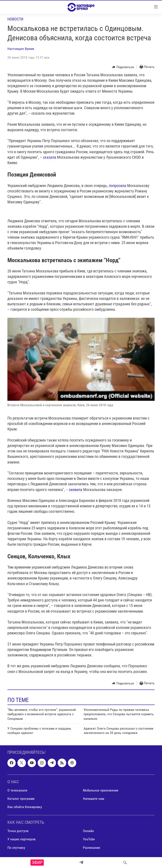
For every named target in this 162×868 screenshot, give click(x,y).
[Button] (123, 67)
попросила (118, 186)
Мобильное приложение (101, 790)
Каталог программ (21, 799)
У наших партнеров (21, 839)
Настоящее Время (21, 49)
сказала (50, 157)
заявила (76, 490)
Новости (15, 19)
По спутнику (16, 847)
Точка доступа (18, 831)
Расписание (92, 847)
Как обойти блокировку (25, 807)
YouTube (89, 839)
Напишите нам (94, 799)
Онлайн (88, 831)
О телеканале (17, 790)
